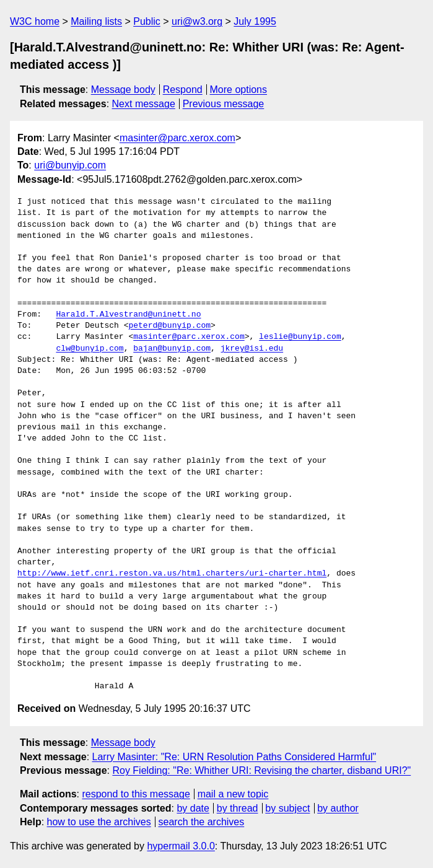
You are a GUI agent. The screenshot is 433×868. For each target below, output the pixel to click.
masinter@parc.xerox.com (177, 138)
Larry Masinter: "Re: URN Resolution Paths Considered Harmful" (234, 757)
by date (193, 808)
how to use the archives (99, 822)
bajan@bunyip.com (172, 349)
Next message (144, 104)
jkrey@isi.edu (252, 349)
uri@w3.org (197, 21)
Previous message (224, 104)
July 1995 (255, 21)
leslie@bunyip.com (300, 337)
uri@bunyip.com (70, 165)
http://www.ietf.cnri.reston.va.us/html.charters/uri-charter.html (172, 574)
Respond (183, 90)
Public (147, 21)
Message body (123, 90)
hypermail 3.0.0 (181, 846)
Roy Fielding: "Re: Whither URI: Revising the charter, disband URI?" (261, 770)
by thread (238, 808)
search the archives (202, 822)
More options (239, 90)
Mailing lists (96, 21)
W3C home (35, 21)
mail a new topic (233, 794)
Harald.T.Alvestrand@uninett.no (128, 315)
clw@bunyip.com (90, 349)
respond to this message (136, 794)
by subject (287, 808)
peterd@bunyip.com (169, 326)
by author (338, 808)
